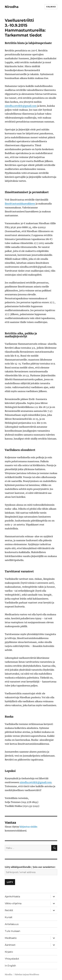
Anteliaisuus (12, 924)
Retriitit (9, 910)
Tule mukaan (12, 931)
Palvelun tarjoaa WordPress (27, 975)
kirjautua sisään (28, 827)
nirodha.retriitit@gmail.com (21, 106)
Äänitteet (10, 945)
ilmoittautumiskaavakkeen (20, 204)
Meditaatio (11, 938)
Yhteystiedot (12, 959)
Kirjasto (9, 952)
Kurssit (9, 917)
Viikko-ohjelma (13, 903)
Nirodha (12, 7)
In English (10, 966)
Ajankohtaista (12, 897)
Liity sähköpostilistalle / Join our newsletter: (30, 867)
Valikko (51, 7)
